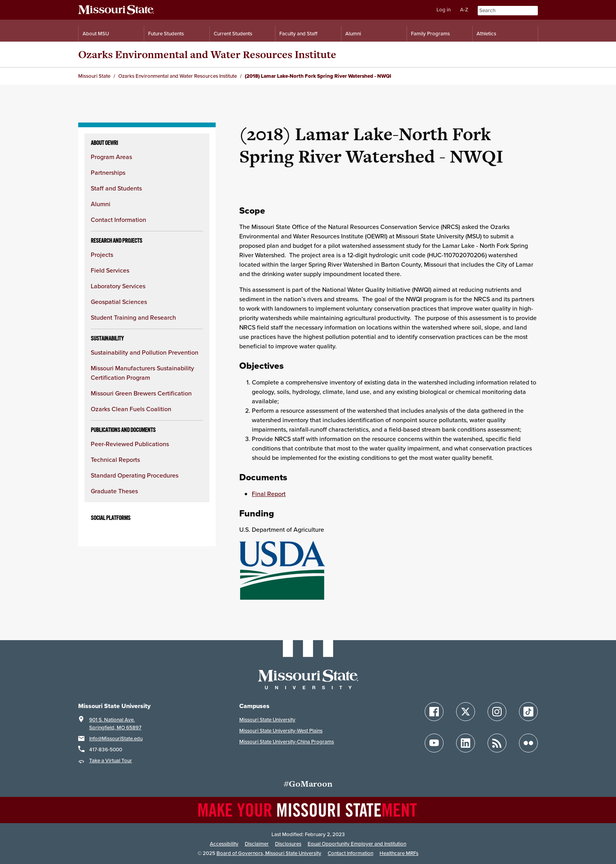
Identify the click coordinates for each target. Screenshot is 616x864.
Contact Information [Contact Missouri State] (350, 853)
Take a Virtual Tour (111, 761)
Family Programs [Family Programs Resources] (430, 34)
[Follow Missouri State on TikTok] (528, 712)
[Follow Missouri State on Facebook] (434, 712)
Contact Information (118, 220)
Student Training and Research (133, 318)
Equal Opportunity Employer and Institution (357, 844)
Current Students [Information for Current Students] (233, 34)
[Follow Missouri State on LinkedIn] (466, 743)
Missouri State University (267, 720)
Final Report (269, 494)
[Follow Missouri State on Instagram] (497, 712)
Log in (444, 10)
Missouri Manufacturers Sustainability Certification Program (142, 373)
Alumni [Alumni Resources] (353, 34)
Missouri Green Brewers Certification (141, 393)
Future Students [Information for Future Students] (166, 34)
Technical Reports (115, 460)
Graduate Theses (114, 491)
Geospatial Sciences (119, 302)
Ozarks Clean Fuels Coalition (131, 409)
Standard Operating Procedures (135, 475)
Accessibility (224, 844)
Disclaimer (257, 844)
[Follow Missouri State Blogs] (497, 743)
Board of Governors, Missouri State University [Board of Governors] (269, 853)
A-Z (464, 10)
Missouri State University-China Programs (287, 742)
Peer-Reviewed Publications (130, 444)
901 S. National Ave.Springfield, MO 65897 (115, 724)
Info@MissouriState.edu (116, 739)
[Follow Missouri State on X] (466, 712)
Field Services (110, 270)
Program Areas (111, 157)
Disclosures (288, 844)
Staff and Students (116, 188)
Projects (102, 255)
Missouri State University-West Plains (281, 731)
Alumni (101, 204)
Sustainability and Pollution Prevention (145, 352)
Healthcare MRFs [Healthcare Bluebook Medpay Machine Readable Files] (399, 853)
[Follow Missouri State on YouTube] (434, 743)
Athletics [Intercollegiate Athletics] (486, 34)
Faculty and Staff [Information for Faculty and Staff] (298, 34)
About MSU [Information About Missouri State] (96, 34)
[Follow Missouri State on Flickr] (528, 743)
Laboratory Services (118, 286)
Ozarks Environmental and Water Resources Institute (207, 54)
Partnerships (108, 173)
